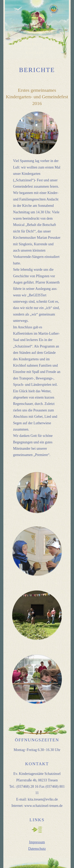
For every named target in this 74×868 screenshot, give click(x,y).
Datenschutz (37, 849)
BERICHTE (48, 48)
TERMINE (51, 40)
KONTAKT (35, 53)
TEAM (52, 44)
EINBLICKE (23, 48)
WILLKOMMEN (24, 40)
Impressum (37, 842)
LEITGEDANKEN (27, 44)
